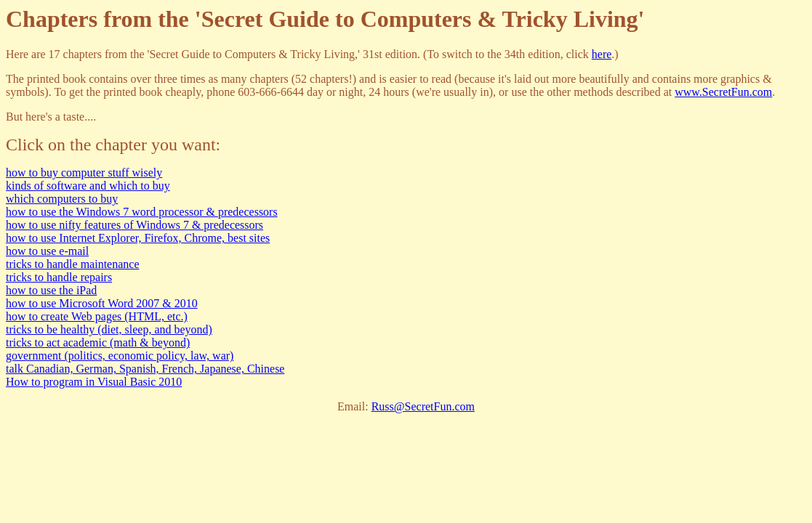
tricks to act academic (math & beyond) (98, 342)
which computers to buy (62, 199)
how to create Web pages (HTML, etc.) (97, 316)
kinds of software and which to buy (88, 186)
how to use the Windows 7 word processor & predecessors (142, 212)
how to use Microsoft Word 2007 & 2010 (102, 303)
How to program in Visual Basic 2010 (94, 382)
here (602, 54)
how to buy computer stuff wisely (84, 173)
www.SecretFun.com (723, 92)
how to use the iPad (51, 290)
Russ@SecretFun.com (423, 406)
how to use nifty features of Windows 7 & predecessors (134, 225)
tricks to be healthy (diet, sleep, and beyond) (109, 329)
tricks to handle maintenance (72, 264)
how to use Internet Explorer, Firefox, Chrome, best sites (138, 238)
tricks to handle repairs (59, 277)
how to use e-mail (47, 251)
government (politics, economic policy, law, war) (120, 356)
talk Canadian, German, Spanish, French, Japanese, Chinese (145, 369)
